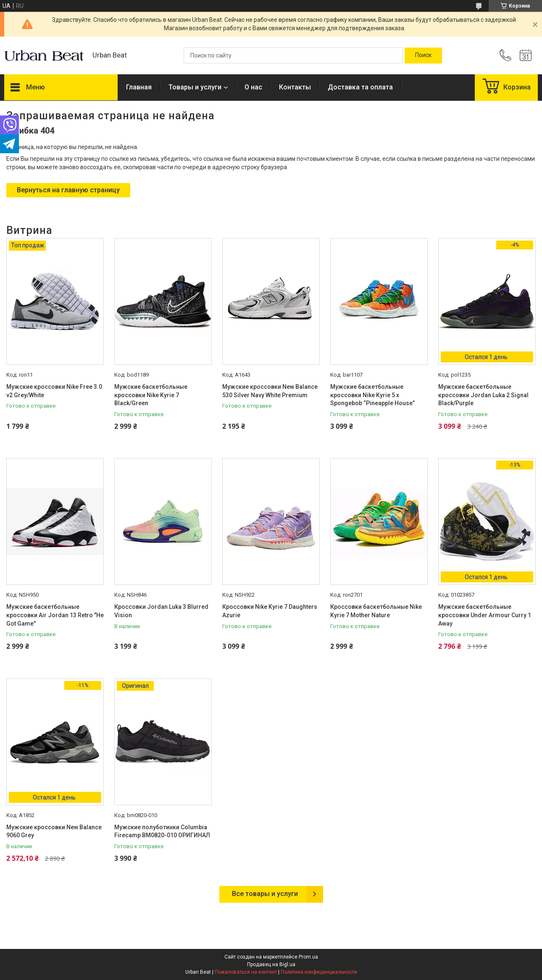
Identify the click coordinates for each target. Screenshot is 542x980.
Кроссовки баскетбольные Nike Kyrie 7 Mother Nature (376, 611)
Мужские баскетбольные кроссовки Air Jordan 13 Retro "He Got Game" (55, 615)
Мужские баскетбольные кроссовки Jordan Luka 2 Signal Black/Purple (483, 395)
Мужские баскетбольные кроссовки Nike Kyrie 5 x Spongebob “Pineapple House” (372, 395)
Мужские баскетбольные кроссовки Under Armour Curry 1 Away (485, 615)
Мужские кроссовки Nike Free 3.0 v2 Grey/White (54, 391)
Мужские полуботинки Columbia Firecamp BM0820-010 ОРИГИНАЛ (162, 831)
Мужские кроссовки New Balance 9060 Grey (54, 831)
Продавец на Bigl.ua (271, 964)
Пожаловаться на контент (246, 972)
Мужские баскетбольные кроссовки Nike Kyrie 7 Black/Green (151, 395)
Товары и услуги (195, 87)
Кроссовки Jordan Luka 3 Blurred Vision (161, 611)
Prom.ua (308, 957)
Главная (139, 87)
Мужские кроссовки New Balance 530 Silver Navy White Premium (270, 391)
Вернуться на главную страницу (68, 190)
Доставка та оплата (360, 87)
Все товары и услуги (265, 894)
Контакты (295, 87)
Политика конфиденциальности (319, 972)
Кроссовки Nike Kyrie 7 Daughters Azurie (270, 611)
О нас (253, 87)
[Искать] (423, 55)
